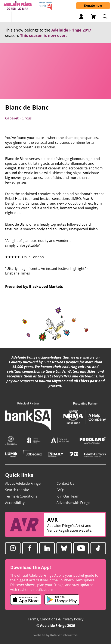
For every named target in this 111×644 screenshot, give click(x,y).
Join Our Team (68, 496)
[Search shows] (105, 17)
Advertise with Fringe (73, 503)
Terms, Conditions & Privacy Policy (56, 619)
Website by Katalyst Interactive (56, 635)
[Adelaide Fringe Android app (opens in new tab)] (62, 600)
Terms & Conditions (21, 496)
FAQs (61, 490)
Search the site (17, 490)
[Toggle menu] (6, 17)
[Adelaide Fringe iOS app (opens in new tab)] (26, 600)
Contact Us (65, 483)
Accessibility (15, 503)
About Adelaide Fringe (23, 483)
